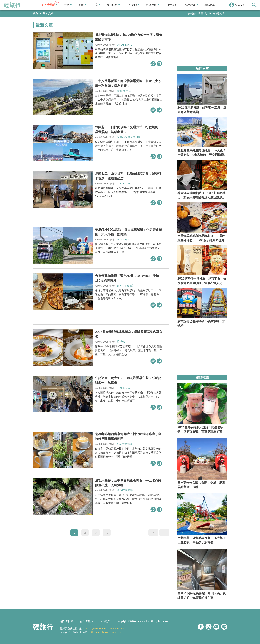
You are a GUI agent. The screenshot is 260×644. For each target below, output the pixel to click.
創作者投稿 (67, 621)
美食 (82, 5)
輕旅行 (12, 5)
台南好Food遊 (125, 286)
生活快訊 (171, 5)
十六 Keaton (124, 183)
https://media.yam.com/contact (107, 632)
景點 (68, 5)
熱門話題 (192, 5)
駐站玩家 (210, 5)
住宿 (96, 5)
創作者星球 (50, 5)
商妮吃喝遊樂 (125, 490)
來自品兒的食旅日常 (129, 137)
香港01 (121, 342)
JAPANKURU (125, 44)
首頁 (35, 13)
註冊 (246, 5)
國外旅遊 (152, 5)
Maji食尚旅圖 (125, 444)
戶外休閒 (133, 5)
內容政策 (105, 621)
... (107, 532)
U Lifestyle (123, 239)
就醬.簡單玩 (124, 91)
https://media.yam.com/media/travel (105, 628)
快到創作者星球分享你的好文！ (206, 13)
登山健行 (113, 5)
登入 (238, 5)
